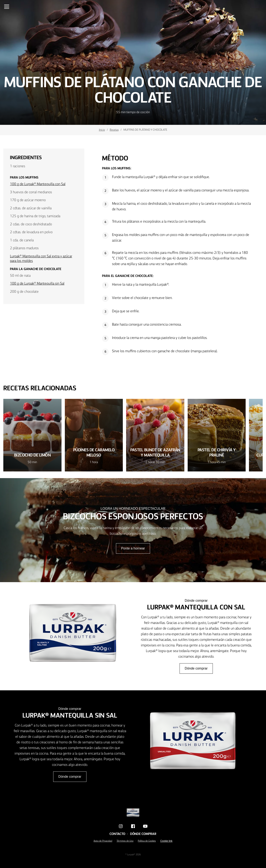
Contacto (117, 834)
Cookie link (166, 841)
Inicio (102, 130)
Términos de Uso (125, 841)
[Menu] (7, 7)
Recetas (114, 130)
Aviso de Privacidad (103, 841)
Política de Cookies (147, 841)
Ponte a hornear (133, 548)
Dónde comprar (196, 668)
